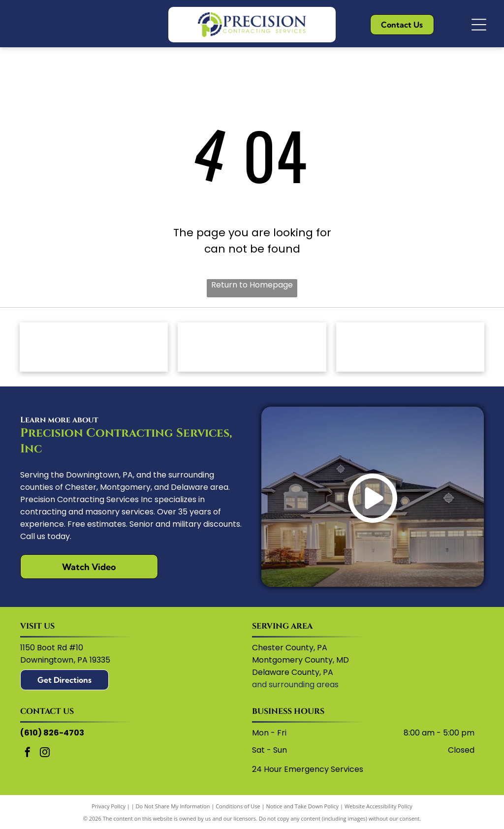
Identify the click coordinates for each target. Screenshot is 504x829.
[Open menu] (479, 25)
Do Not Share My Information (173, 806)
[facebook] (28, 753)
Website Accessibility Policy (378, 806)
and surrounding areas (295, 685)
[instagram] (45, 753)
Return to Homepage (252, 285)
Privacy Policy (109, 806)
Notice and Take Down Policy (303, 806)
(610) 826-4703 (52, 733)
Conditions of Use (238, 806)
